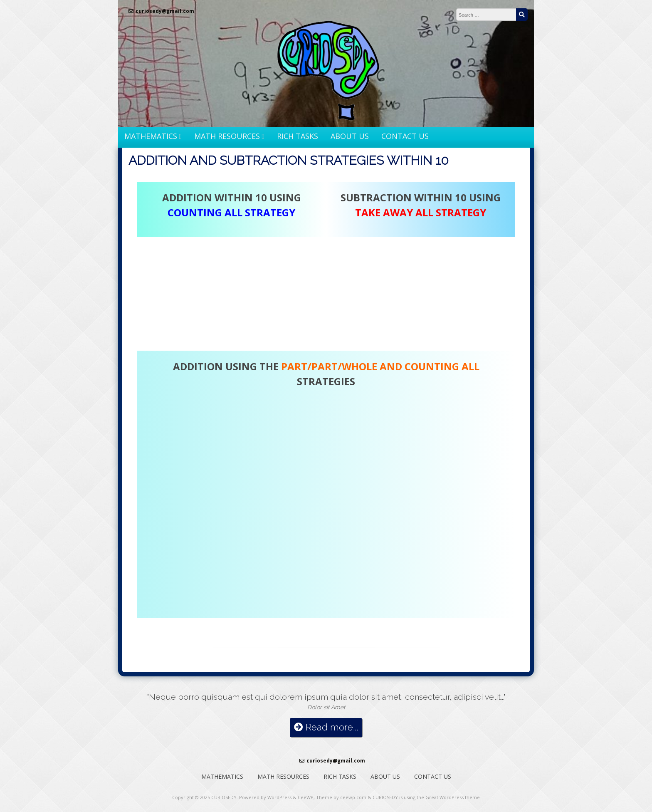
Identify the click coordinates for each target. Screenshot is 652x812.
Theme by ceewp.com (341, 797)
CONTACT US (405, 136)
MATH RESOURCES (227, 136)
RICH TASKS (298, 136)
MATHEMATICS (151, 136)
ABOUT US (350, 136)
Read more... (326, 727)
